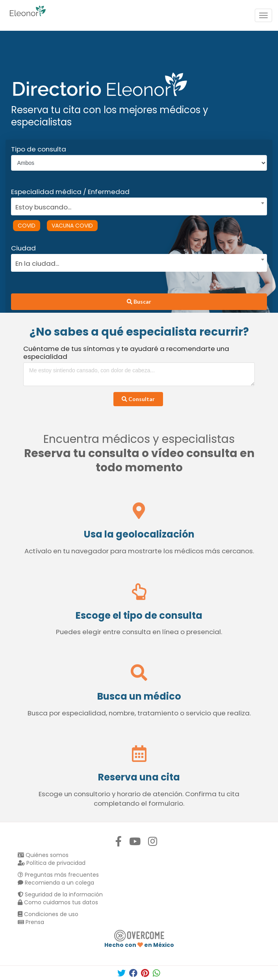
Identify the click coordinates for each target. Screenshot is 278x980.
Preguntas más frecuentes (58, 875)
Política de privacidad (52, 863)
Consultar (138, 399)
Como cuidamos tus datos (58, 902)
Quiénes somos (43, 855)
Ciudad (23, 248)
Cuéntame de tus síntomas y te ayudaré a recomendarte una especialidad (126, 353)
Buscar (139, 301)
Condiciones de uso (48, 914)
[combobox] (136, 205)
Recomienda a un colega (56, 883)
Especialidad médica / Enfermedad (70, 192)
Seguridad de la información (60, 894)
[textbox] (136, 206)
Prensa (31, 922)
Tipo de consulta (39, 149)
